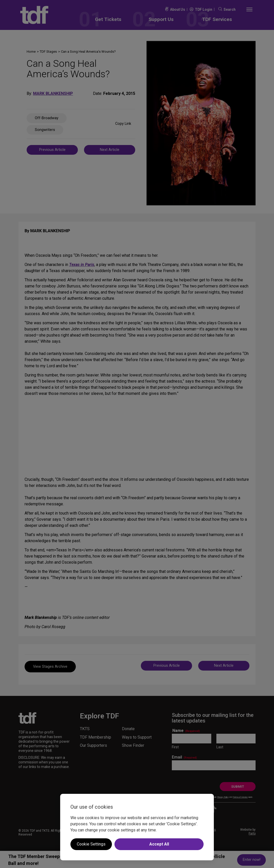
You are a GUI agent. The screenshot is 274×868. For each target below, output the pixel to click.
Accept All (159, 844)
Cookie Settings (91, 844)
